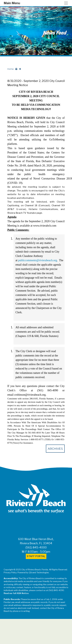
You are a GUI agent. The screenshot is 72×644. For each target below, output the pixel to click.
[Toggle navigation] (67, 3)
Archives (55, 449)
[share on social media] (19, 69)
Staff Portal (36, 556)
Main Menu (12, 3)
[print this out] (16, 69)
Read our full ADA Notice (16, 593)
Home (11, 69)
